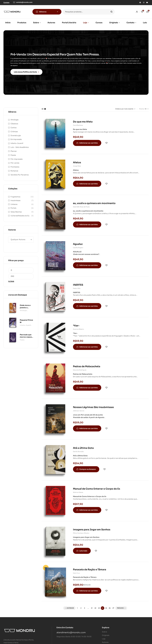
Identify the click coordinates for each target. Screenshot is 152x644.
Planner (14, 149)
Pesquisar (112, 12)
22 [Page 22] (95, 606)
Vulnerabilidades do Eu (20, 214)
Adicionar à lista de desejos (106, 141)
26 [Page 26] (110, 606)
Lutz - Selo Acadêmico (20, 145)
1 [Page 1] (77, 606)
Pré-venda (15, 161)
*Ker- (76, 324)
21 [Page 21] (92, 606)
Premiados (15, 165)
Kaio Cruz (76, 571)
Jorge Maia (77, 164)
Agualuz (78, 242)
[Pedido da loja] (121, 107)
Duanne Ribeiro (78, 327)
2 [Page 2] (81, 606)
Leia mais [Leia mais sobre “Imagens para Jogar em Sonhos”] (83, 549)
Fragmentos (15, 195)
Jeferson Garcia (79, 409)
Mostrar (142, 107)
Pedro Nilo (77, 286)
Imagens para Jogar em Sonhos (92, 528)
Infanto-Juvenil (17, 141)
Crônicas (14, 130)
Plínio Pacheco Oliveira (81, 531)
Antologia (14, 118)
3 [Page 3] (85, 606)
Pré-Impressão (17, 157)
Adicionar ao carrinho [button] (89, 141)
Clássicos (14, 122)
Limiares (14, 202)
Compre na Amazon (88, 467)
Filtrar (11, 280)
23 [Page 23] (99, 606)
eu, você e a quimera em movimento (94, 201)
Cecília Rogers (78, 246)
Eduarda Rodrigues (80, 368)
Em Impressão (16, 137)
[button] (6, 2)
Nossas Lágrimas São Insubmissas (93, 405)
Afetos (77, 161)
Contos (13, 126)
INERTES (78, 283)
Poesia (13, 153)
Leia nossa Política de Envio (26, 71)
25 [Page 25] (106, 606)
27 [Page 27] (113, 606)
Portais (13, 206)
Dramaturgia (16, 134)
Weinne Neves (78, 490)
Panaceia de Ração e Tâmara (90, 568)
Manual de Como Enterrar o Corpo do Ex (97, 487)
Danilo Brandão (78, 450)
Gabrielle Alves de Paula (81, 205)
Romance (14, 169)
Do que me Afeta (83, 120)
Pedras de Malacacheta (87, 365)
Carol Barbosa (78, 123)
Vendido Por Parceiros (20, 173)
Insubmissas (15, 199)
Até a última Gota (83, 446)
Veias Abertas (16, 210)
